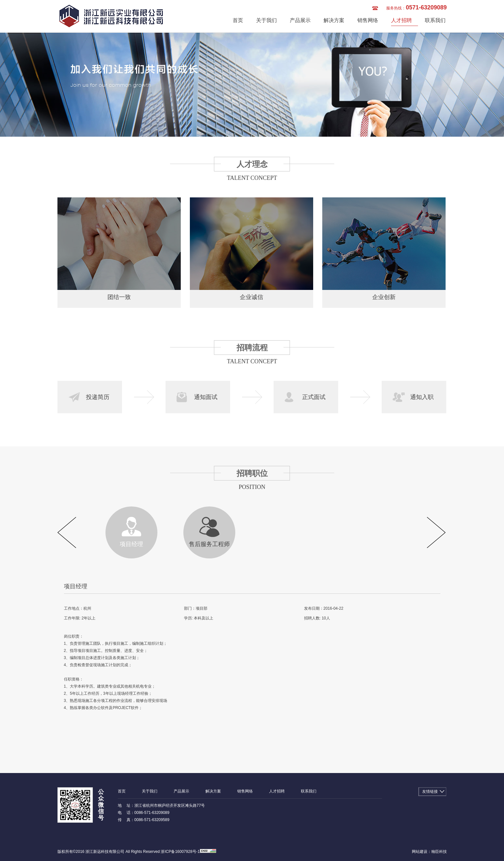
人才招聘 (401, 20)
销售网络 (368, 20)
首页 (238, 20)
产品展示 (300, 20)
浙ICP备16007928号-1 (180, 852)
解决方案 (334, 20)
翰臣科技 (439, 852)
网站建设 (420, 852)
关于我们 (266, 20)
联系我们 (435, 20)
